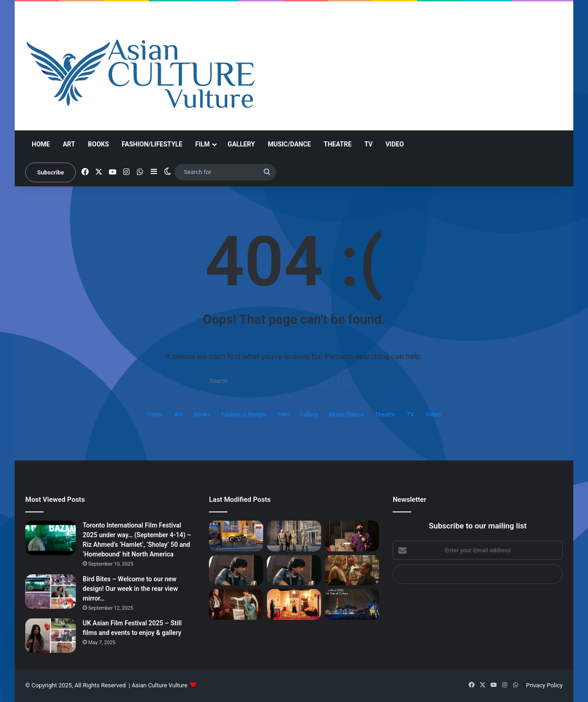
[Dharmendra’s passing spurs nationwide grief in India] (294, 570)
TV (368, 144)
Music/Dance (289, 144)
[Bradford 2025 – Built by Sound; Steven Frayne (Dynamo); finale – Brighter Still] (294, 604)
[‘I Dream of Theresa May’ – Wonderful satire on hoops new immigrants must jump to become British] (352, 536)
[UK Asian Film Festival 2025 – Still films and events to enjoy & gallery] (51, 636)
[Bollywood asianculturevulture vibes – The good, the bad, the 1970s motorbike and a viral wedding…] (236, 536)
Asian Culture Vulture (159, 685)
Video (395, 144)
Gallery (241, 144)
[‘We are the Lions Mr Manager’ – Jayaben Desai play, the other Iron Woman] (236, 604)
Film (203, 144)
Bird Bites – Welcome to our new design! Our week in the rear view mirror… (130, 589)
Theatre (338, 144)
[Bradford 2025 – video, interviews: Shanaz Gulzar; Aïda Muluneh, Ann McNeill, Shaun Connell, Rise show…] (352, 604)
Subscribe (51, 172)
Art (69, 144)
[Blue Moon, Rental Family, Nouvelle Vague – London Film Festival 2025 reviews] (352, 570)
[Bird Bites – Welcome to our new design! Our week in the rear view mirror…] (51, 592)
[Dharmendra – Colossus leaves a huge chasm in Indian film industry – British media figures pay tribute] (236, 570)
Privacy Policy (544, 685)
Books (98, 144)
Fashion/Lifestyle (152, 144)
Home (41, 144)
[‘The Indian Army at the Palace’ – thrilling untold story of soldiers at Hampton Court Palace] (294, 536)
